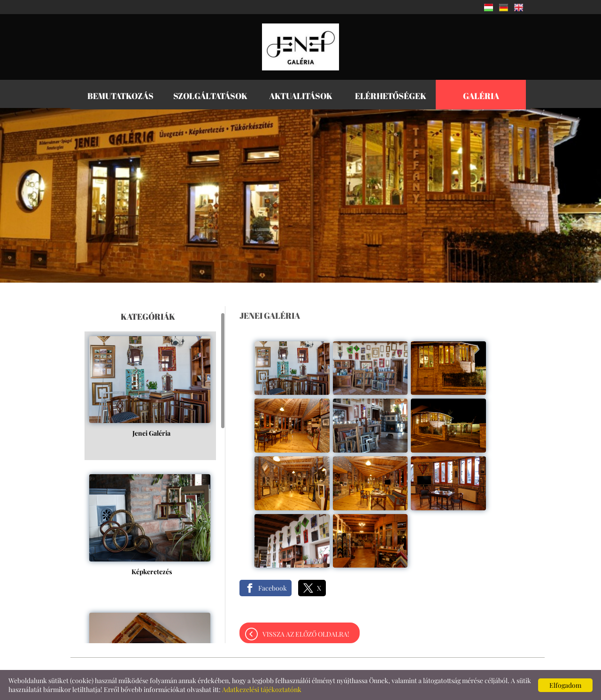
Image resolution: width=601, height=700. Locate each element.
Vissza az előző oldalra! (306, 634)
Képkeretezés (152, 551)
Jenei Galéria (151, 412)
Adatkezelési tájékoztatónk (262, 689)
